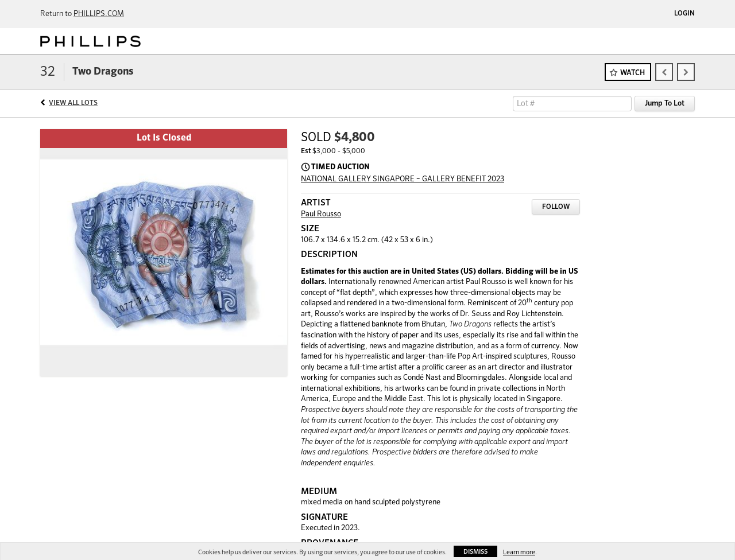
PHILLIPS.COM (99, 14)
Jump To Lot (665, 104)
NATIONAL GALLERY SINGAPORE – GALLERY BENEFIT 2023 (403, 179)
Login (684, 14)
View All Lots (73, 103)
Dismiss (475, 552)
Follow (556, 207)
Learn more (519, 552)
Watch (633, 73)
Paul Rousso (321, 214)
